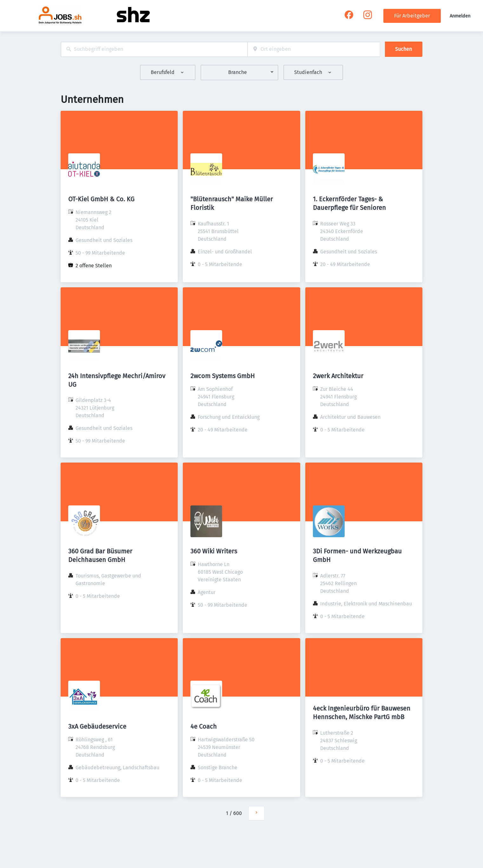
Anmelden (460, 16)
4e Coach (204, 726)
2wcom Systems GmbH (223, 376)
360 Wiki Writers (214, 551)
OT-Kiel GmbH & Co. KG (101, 199)
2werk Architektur (338, 376)
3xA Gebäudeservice (97, 726)
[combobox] (154, 49)
